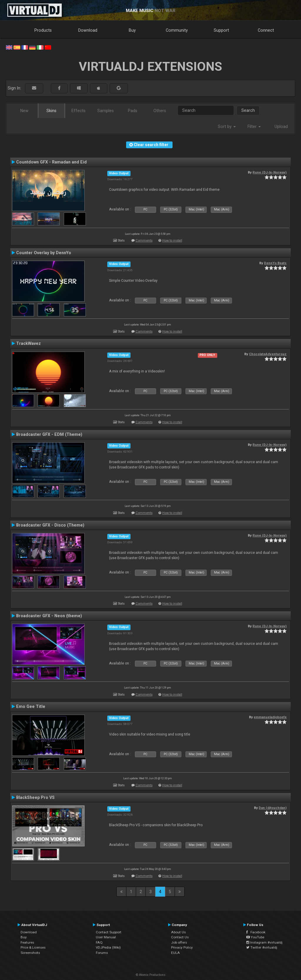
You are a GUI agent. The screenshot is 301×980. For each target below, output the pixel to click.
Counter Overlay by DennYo (44, 253)
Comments (144, 241)
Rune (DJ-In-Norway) (270, 172)
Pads (133, 111)
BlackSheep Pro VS (35, 797)
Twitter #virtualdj (262, 947)
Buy (132, 30)
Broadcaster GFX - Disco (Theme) (50, 525)
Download (88, 30)
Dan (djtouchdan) (273, 808)
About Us (178, 932)
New (24, 111)
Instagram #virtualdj (264, 942)
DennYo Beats (275, 263)
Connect (266, 30)
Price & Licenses (33, 947)
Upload (281, 126)
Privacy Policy (182, 947)
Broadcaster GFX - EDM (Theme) (49, 434)
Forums (102, 953)
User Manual (106, 937)
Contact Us (180, 937)
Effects (78, 111)
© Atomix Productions (151, 975)
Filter (254, 126)
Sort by (227, 126)
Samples (106, 111)
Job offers (179, 942)
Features (27, 942)
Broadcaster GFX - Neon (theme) (49, 616)
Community (177, 30)
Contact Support (109, 932)
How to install (172, 241)
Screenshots (30, 953)
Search (248, 110)
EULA (175, 953)
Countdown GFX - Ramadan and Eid (51, 162)
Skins (51, 111)
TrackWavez (29, 343)
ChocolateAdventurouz (268, 354)
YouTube (255, 937)
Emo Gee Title (31, 706)
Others (160, 111)
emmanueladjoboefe (270, 717)
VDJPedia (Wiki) (108, 947)
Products (43, 30)
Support (221, 30)
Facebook (256, 932)
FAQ (99, 942)
